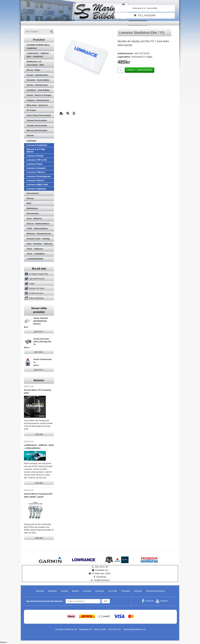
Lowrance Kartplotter (37, 145)
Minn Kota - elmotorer (37, 105)
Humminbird (33, 193)
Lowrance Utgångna (36, 189)
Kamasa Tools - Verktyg (38, 239)
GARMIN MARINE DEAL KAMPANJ (38, 47)
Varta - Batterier (34, 218)
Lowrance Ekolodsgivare (39, 176)
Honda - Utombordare (37, 85)
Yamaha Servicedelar (37, 125)
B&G (29, 203)
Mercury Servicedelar (37, 130)
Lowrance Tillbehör (36, 172)
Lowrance (31, 141)
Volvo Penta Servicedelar (39, 115)
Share (3, 642)
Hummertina (33, 213)
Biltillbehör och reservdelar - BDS (35, 63)
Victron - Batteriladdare (38, 224)
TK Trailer (31, 110)
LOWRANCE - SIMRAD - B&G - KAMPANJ (38, 55)
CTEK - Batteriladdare (37, 228)
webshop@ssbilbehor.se (134, 629)
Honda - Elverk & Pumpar (39, 95)
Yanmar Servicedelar (37, 120)
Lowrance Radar (34, 164)
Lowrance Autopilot (36, 168)
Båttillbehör (32, 208)
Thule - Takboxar (35, 249)
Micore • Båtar (34, 70)
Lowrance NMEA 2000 (37, 185)
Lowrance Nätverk (35, 180)
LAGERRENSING (35, 259)
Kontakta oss (100, 570)
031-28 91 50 (100, 567)
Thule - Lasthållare (36, 254)
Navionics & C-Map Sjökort (36, 150)
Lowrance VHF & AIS (37, 160)
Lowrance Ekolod (35, 156)
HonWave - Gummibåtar (38, 90)
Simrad (30, 198)
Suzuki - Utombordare (37, 75)
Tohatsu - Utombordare (38, 100)
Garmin (30, 135)
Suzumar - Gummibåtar (38, 80)
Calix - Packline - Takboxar (40, 244)
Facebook (100, 577)
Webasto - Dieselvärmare (39, 234)
